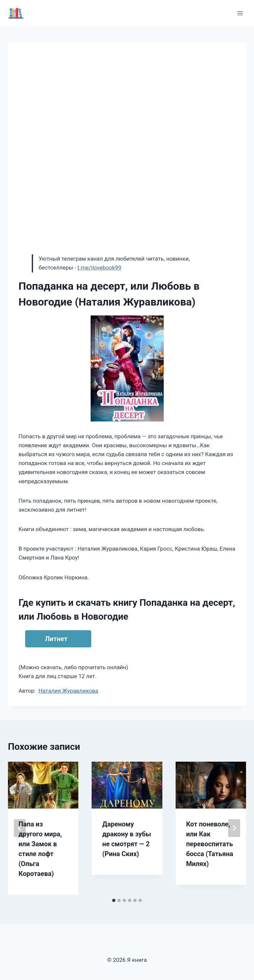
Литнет (56, 639)
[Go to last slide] (20, 828)
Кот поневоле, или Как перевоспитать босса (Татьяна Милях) (210, 844)
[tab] (114, 900)
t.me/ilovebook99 (99, 268)
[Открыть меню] (240, 13)
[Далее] (234, 828)
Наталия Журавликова (68, 691)
